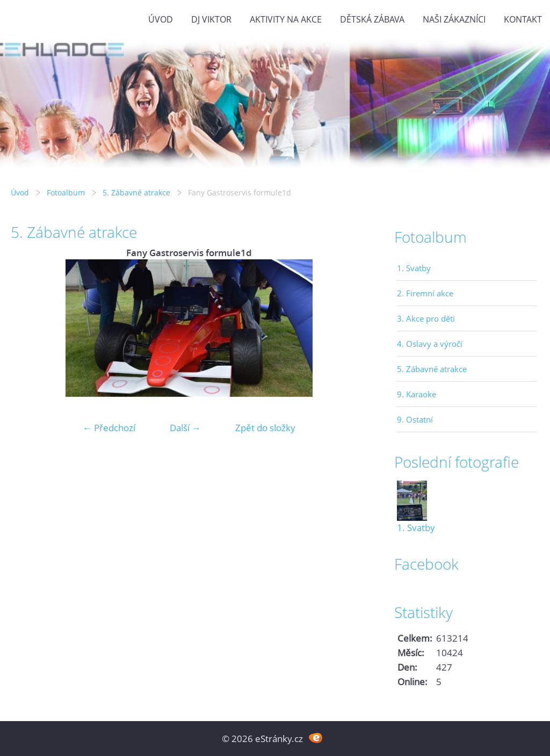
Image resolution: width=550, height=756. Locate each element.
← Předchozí (109, 428)
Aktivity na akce (286, 19)
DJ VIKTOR (211, 19)
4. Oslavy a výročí (430, 344)
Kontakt (523, 19)
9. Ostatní (415, 419)
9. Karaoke (417, 394)
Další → (185, 428)
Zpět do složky (265, 428)
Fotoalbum (66, 192)
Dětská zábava (372, 19)
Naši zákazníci (454, 19)
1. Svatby (414, 268)
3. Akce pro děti (426, 318)
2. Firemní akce (425, 293)
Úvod (161, 19)
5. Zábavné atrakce (136, 192)
